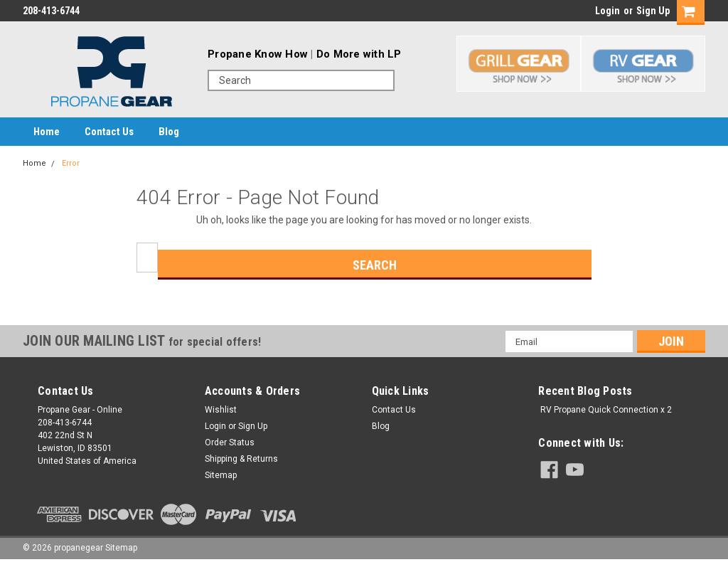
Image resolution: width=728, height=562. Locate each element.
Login (607, 11)
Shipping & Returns (241, 459)
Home (47, 132)
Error (71, 163)
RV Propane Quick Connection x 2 (606, 410)
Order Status (230, 442)
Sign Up (653, 11)
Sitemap (221, 475)
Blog (169, 132)
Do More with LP (359, 54)
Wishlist (221, 410)
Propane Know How (258, 54)
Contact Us (109, 132)
